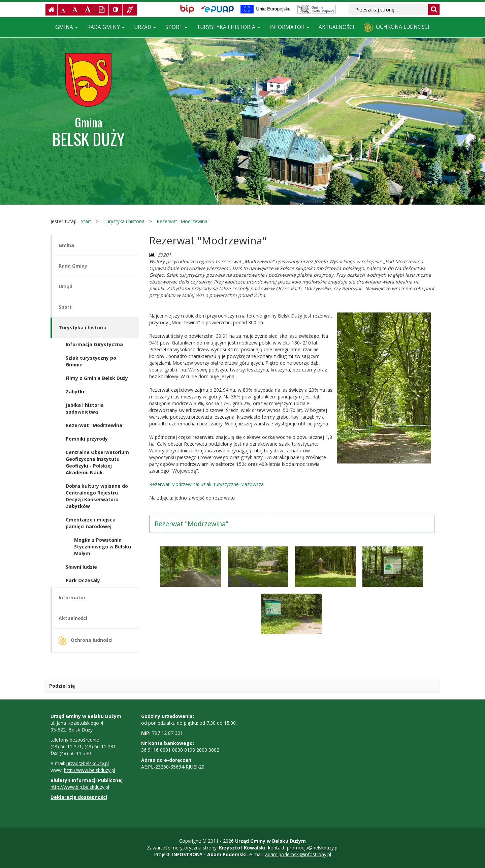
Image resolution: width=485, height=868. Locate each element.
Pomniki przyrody (87, 439)
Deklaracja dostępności (79, 797)
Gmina (67, 27)
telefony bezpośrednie (75, 740)
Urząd (145, 27)
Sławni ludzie (81, 567)
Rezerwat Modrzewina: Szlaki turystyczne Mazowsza (206, 484)
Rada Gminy (106, 27)
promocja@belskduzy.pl (313, 848)
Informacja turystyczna (94, 344)
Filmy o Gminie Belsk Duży (97, 378)
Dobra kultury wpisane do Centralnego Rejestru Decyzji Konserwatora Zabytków (97, 496)
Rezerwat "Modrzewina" (183, 221)
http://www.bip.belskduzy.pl (80, 787)
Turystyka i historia (228, 27)
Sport (176, 27)
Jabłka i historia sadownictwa (85, 408)
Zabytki (75, 392)
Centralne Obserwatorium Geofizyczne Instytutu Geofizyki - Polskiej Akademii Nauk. (97, 462)
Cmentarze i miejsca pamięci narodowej (91, 523)
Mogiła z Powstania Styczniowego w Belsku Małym (103, 547)
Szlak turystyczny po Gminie (91, 361)
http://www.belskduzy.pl (90, 770)
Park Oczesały (83, 580)
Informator (289, 27)
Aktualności (336, 27)
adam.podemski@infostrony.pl (298, 854)
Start (86, 221)
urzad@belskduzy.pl (88, 763)
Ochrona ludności (397, 27)
